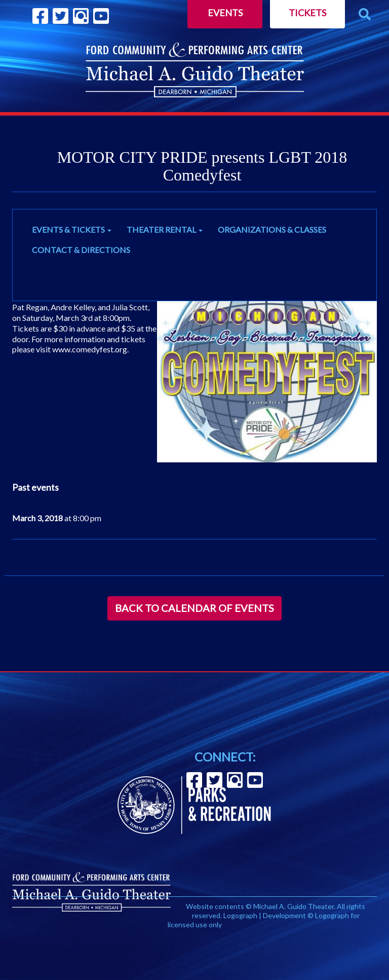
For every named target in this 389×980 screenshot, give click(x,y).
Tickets (307, 13)
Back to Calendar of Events (194, 608)
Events (225, 13)
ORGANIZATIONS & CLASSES (272, 229)
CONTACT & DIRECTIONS (81, 250)
